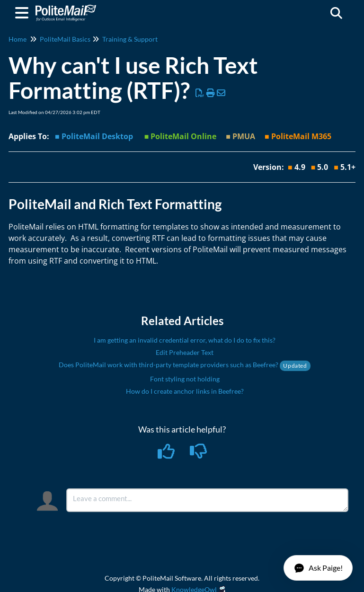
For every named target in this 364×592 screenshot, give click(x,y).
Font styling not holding (185, 379)
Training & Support (130, 39)
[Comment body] (207, 500)
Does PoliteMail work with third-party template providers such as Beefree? (184, 365)
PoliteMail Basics (65, 39)
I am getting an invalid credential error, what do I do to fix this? (185, 340)
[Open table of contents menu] (24, 11)
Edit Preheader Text (185, 352)
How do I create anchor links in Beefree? (185, 391)
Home (18, 39)
